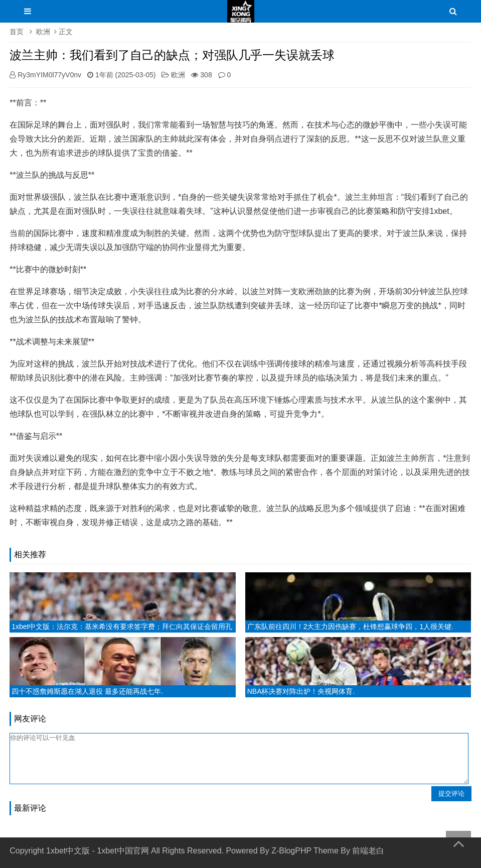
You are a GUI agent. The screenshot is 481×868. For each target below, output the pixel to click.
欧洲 (43, 32)
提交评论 (451, 793)
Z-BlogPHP (291, 851)
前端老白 (368, 851)
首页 (17, 32)
